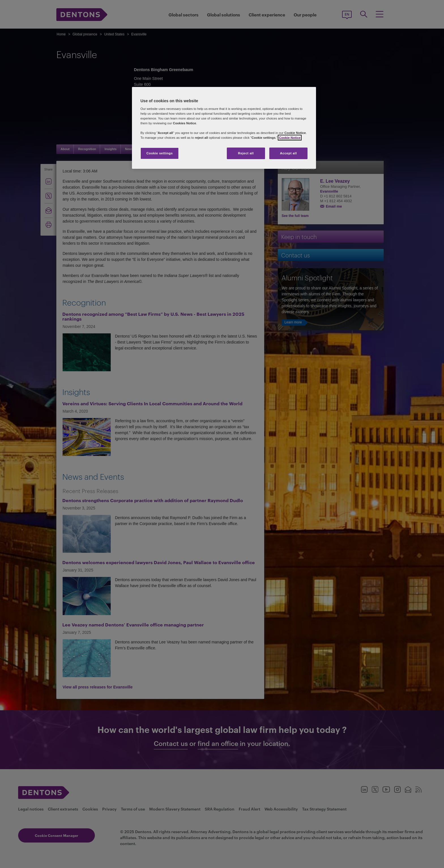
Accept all (288, 153)
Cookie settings (160, 153)
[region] (224, 128)
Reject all (246, 153)
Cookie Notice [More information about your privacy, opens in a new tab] (290, 138)
